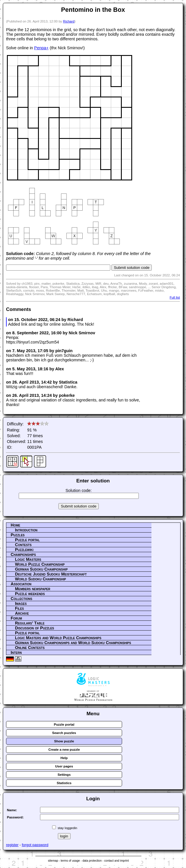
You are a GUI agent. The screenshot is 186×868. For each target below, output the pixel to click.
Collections (21, 599)
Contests (23, 545)
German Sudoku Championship (41, 569)
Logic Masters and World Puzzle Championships (58, 638)
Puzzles (18, 535)
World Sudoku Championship (40, 579)
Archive (22, 613)
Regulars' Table (30, 623)
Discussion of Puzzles (35, 628)
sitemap (53, 861)
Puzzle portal (27, 540)
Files (19, 608)
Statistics (64, 783)
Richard (69, 21)
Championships (23, 554)
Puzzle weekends (30, 594)
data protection (92, 861)
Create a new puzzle (64, 750)
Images (21, 603)
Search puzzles (64, 733)
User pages (64, 766)
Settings (64, 775)
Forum (16, 618)
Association (21, 584)
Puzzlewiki (24, 550)
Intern (16, 652)
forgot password (35, 845)
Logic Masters (28, 559)
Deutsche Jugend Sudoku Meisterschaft (51, 574)
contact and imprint (116, 861)
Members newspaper (33, 589)
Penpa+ (41, 48)
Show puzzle (64, 741)
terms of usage (70, 861)
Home (15, 525)
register (12, 845)
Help (64, 758)
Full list (175, 297)
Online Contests (30, 648)
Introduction (26, 530)
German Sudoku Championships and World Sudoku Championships (73, 643)
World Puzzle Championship (40, 564)
